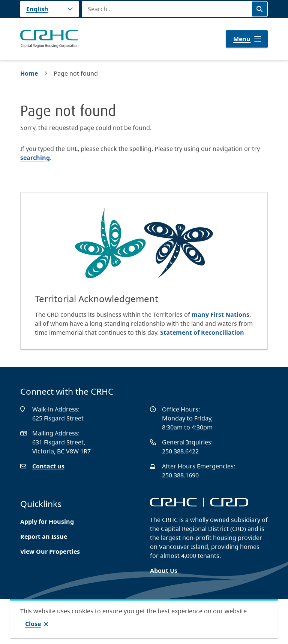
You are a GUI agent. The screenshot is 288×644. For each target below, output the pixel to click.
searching (35, 158)
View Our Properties (50, 552)
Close (33, 624)
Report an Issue (44, 537)
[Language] (49, 9)
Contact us (48, 466)
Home (29, 73)
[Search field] (167, 9)
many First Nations (220, 315)
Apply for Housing (47, 522)
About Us (164, 571)
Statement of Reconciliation (202, 332)
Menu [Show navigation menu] (242, 39)
